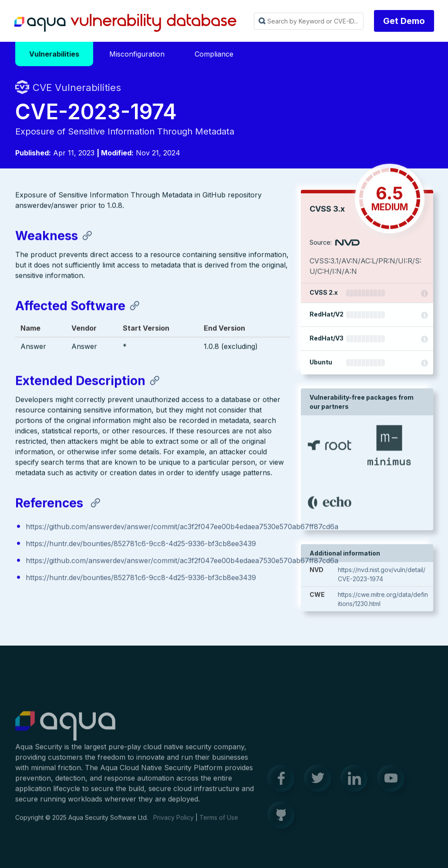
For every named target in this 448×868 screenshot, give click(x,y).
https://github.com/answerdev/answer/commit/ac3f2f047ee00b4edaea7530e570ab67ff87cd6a (182, 527)
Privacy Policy (173, 822)
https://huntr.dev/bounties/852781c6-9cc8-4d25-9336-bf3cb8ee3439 (141, 545)
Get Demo (404, 21)
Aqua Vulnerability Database (125, 23)
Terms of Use (219, 822)
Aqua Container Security (65, 730)
